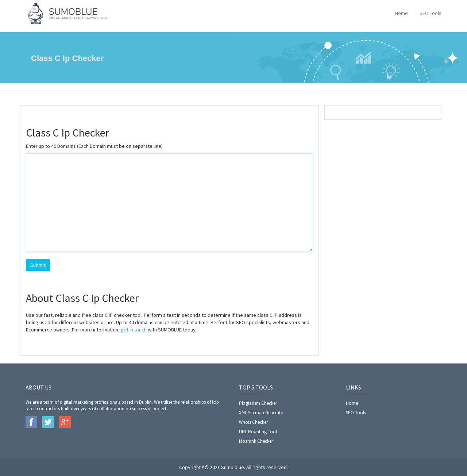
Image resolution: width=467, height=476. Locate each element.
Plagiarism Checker (258, 403)
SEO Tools (431, 13)
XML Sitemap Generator (262, 413)
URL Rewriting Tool (258, 432)
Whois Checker (253, 422)
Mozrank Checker (256, 441)
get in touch (134, 330)
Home (402, 13)
